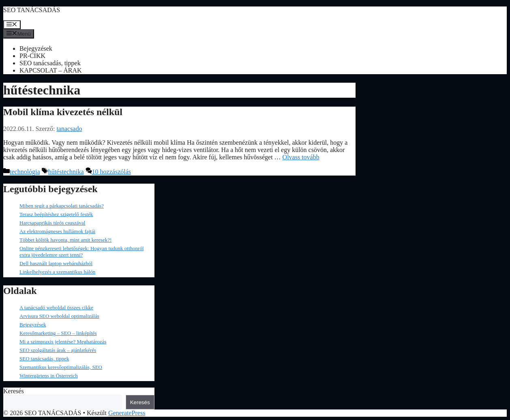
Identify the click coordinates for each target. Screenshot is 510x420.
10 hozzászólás (111, 172)
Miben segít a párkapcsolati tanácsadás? (62, 206)
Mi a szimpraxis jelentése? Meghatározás (63, 342)
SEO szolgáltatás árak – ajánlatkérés (58, 350)
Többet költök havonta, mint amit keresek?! (65, 240)
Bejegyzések (36, 48)
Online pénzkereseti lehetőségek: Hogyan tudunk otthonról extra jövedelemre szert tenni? (82, 252)
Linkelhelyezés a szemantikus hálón (57, 272)
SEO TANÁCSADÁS (32, 10)
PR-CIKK (32, 56)
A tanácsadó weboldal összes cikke (56, 307)
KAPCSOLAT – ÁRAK (51, 70)
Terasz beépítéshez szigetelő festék (56, 214)
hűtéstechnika (66, 172)
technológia (25, 172)
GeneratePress (127, 413)
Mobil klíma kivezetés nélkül (63, 112)
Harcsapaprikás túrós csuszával (52, 223)
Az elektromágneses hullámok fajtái (57, 231)
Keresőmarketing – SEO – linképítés (58, 333)
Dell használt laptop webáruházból (56, 263)
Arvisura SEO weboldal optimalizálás (59, 316)
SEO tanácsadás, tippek (50, 63)
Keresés (14, 391)
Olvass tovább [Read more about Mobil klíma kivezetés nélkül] (301, 157)
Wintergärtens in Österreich (49, 376)
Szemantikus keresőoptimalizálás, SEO (61, 367)
